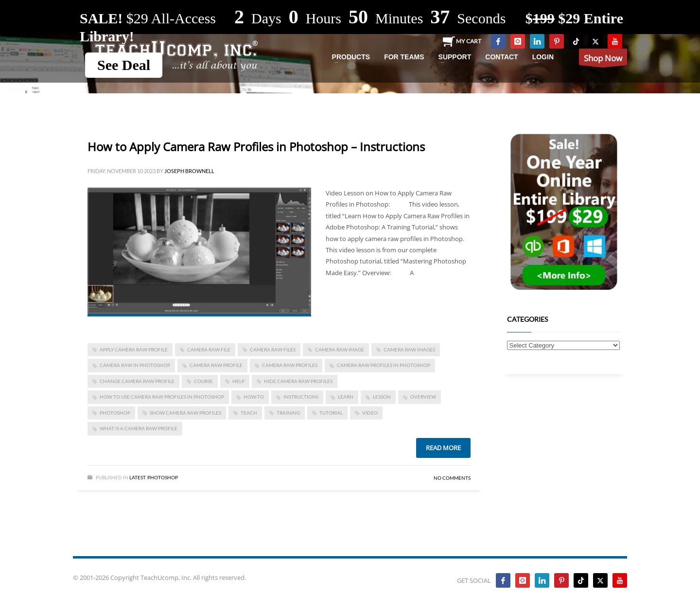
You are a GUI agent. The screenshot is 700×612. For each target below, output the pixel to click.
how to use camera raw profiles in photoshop (162, 397)
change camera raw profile (137, 381)
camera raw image (340, 350)
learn (346, 397)
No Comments (452, 478)
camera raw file (209, 350)
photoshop (115, 413)
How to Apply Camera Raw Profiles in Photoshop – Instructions (256, 147)
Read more (443, 448)
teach (249, 413)
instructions (301, 397)
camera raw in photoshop (135, 365)
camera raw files (273, 350)
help (238, 381)
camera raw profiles (290, 365)
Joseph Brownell (189, 171)
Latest (137, 477)
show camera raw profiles (185, 413)
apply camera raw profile (134, 350)
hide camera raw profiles (298, 381)
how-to (254, 397)
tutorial (331, 413)
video (370, 413)
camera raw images (409, 350)
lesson (382, 397)
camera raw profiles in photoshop (384, 365)
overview (423, 397)
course (203, 381)
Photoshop (163, 477)
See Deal (124, 65)
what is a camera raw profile (139, 428)
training (288, 413)
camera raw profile (216, 365)
